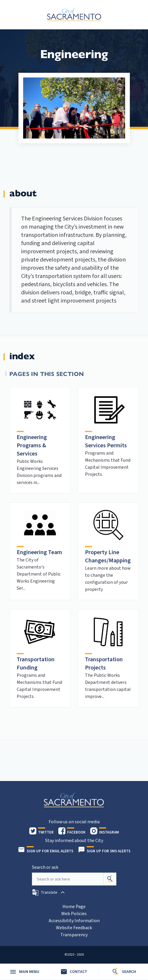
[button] (49, 893)
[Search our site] (68, 879)
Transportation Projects (104, 664)
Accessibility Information (74, 921)
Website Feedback (74, 928)
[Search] (110, 879)
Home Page (74, 907)
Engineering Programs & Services (32, 446)
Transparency (74, 935)
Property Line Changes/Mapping (108, 556)
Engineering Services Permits (106, 441)
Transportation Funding (36, 664)
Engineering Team (39, 552)
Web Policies (74, 914)
